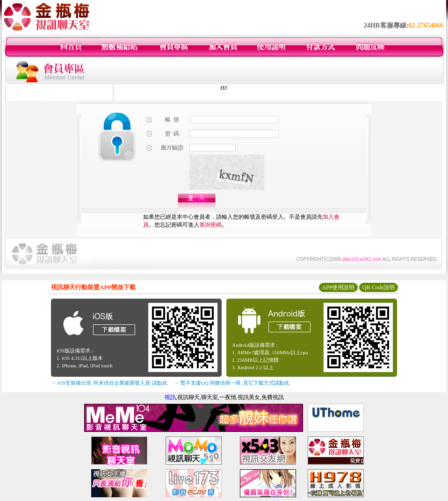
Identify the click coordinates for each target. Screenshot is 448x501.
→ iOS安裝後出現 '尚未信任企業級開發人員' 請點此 (109, 383)
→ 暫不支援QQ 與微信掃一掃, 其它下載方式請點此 (232, 383)
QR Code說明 (379, 287)
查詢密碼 (210, 225)
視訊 (170, 397)
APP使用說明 (338, 287)
